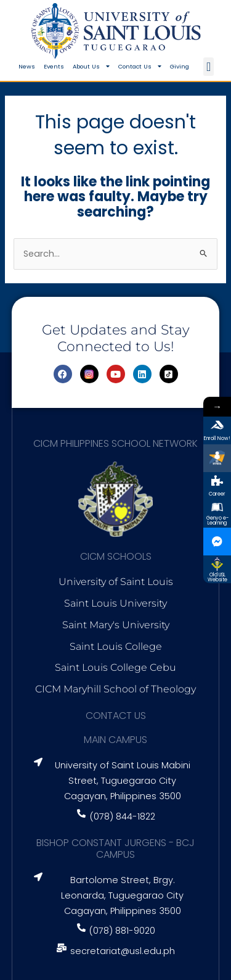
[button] (209, 67)
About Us (91, 67)
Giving (180, 66)
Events (54, 66)
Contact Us (140, 67)
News (27, 66)
